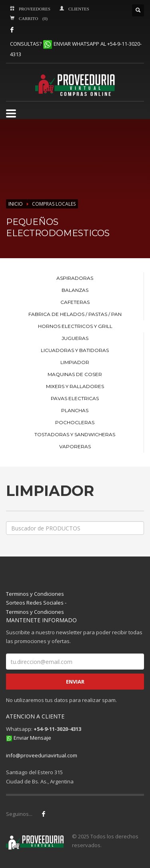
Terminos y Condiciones (35, 594)
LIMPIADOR (75, 362)
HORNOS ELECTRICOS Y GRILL (75, 326)
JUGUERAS (75, 338)
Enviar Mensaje (32, 738)
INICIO (16, 204)
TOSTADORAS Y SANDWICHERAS (75, 434)
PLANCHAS (75, 410)
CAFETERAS (75, 302)
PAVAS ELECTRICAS (75, 398)
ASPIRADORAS (75, 278)
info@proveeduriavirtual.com (42, 755)
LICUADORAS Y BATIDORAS (75, 350)
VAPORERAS (75, 446)
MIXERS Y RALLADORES (75, 386)
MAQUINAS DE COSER (75, 374)
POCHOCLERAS (75, 422)
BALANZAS (75, 290)
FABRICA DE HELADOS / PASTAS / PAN (75, 314)
